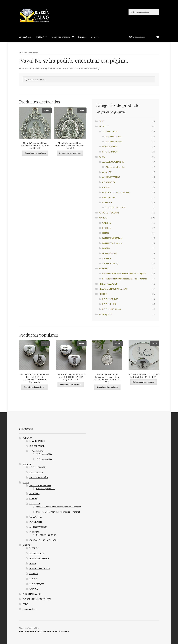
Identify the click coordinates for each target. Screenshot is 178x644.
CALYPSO (107, 223)
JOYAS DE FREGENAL (109, 213)
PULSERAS (107, 203)
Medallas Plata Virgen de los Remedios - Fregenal (124, 279)
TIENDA (40, 37)
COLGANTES (108, 182)
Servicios (82, 37)
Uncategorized (29, 609)
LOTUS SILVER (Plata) (112, 238)
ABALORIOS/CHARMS (113, 162)
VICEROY (107, 258)
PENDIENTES (109, 197)
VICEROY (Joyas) (110, 263)
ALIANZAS (107, 172)
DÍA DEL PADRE (110, 147)
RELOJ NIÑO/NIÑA (112, 309)
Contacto (95, 37)
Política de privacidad (29, 631)
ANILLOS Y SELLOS (111, 177)
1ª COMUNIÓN (110, 131)
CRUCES (106, 187)
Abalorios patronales (115, 167)
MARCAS (103, 218)
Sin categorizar (106, 314)
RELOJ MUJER (109, 304)
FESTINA (107, 228)
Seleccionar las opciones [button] (35, 153)
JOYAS (102, 157)
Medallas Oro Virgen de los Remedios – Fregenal (58, 512)
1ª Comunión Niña (114, 136)
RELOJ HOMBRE (110, 299)
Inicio (25, 52)
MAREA (106, 248)
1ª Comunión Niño (114, 142)
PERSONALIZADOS (108, 284)
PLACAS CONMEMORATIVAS (113, 289)
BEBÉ (101, 121)
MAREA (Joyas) (109, 253)
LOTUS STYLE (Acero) (112, 243)
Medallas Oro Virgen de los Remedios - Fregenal (124, 273)
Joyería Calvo (25, 37)
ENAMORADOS (110, 152)
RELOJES (103, 294)
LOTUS (106, 233)
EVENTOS (104, 126)
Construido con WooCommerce (55, 631)
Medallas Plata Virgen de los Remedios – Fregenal (58, 507)
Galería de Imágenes (61, 37)
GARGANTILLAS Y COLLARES (116, 192)
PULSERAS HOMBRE (116, 208)
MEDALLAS (104, 268)
